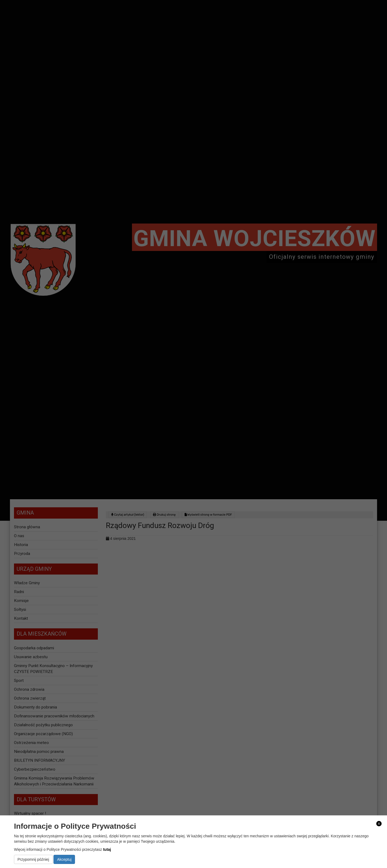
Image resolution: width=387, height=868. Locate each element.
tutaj (107, 849)
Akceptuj (64, 859)
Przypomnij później (33, 859)
